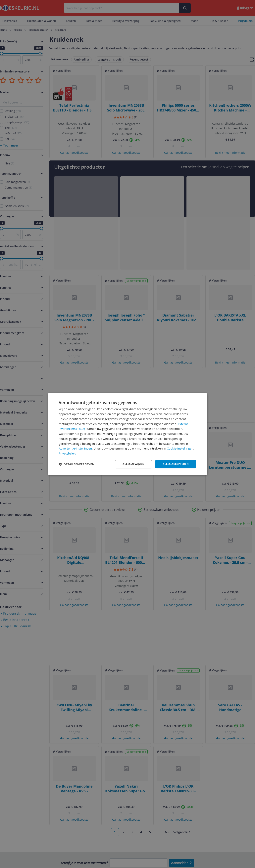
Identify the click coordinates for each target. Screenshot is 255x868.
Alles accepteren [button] (175, 464)
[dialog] (127, 434)
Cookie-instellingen (180, 448)
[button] (77, 464)
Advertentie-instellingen (75, 448)
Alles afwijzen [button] (131, 464)
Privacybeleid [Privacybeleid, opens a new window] (68, 453)
